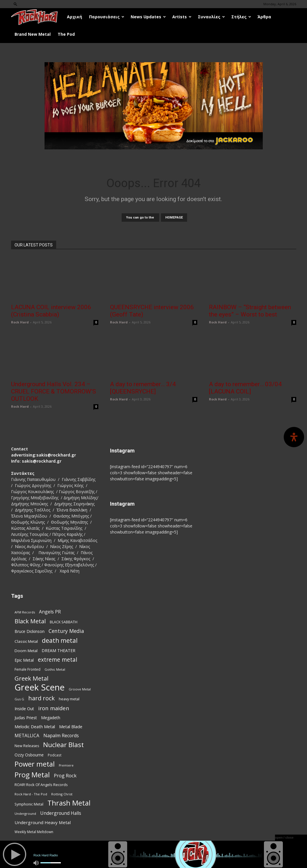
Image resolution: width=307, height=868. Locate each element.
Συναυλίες (211, 17)
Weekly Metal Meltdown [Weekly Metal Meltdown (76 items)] (34, 832)
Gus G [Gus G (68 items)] (19, 699)
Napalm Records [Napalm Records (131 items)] (61, 736)
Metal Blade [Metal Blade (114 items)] (71, 726)
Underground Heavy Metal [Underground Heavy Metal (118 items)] (43, 822)
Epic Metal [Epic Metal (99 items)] (24, 660)
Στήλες (241, 17)
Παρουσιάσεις (107, 17)
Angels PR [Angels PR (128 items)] (50, 612)
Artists (182, 17)
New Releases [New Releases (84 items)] (27, 746)
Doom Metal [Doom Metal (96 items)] (26, 651)
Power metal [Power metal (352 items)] (35, 764)
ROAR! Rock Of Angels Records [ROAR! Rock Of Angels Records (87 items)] (41, 785)
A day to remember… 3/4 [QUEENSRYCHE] (143, 388)
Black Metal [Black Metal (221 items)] (30, 621)
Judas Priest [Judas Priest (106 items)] (26, 718)
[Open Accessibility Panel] (294, 437)
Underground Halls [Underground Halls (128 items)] (61, 813)
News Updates (148, 17)
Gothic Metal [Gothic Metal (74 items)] (55, 669)
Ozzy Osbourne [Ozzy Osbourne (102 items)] (29, 755)
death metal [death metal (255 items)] (60, 640)
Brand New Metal (33, 34)
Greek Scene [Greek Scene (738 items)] (40, 687)
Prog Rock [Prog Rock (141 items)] (65, 775)
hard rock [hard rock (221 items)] (41, 698)
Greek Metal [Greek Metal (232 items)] (31, 678)
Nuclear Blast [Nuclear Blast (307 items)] (63, 745)
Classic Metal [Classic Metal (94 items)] (26, 641)
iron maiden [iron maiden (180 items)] (54, 708)
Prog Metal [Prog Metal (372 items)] (32, 775)
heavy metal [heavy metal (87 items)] (69, 699)
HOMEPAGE (174, 218)
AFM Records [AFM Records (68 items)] (25, 612)
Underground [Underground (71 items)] (25, 814)
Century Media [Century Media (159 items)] (66, 631)
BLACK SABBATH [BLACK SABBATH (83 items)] (64, 622)
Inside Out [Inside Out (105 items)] (24, 709)
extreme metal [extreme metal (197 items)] (57, 660)
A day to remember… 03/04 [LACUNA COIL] (245, 388)
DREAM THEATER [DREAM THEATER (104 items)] (58, 650)
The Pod (66, 34)
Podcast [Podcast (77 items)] (55, 755)
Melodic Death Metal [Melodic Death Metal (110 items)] (35, 726)
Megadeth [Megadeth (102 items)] (51, 718)
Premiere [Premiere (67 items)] (66, 765)
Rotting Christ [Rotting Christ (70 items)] (62, 794)
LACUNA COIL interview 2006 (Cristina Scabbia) (51, 311)
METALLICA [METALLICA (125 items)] (27, 736)
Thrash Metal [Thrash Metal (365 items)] (69, 803)
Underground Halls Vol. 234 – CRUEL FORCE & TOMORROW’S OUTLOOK (54, 391)
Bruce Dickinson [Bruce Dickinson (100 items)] (30, 631)
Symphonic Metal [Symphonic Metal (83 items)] (29, 804)
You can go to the (140, 218)
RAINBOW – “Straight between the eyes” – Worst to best (250, 311)
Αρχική (74, 17)
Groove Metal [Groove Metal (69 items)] (80, 689)
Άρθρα (264, 17)
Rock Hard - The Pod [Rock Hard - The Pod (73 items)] (31, 794)
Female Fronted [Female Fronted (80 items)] (27, 669)
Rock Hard (20, 322)
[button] (15, 4)
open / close (284, 837)
